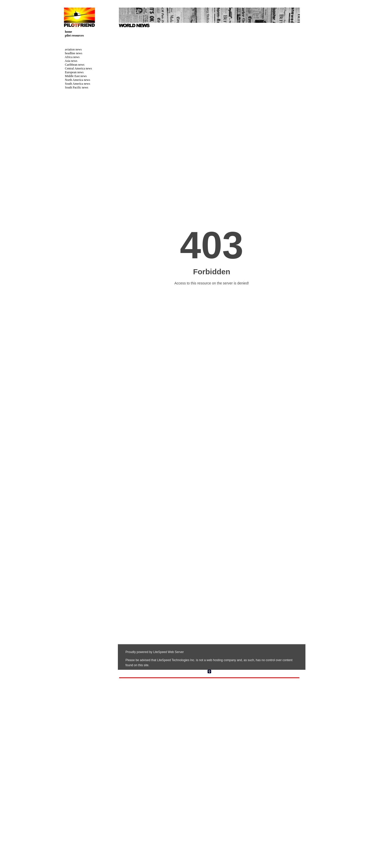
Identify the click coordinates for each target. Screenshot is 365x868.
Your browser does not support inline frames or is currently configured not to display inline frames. (212, 353)
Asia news (69, 61)
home (66, 32)
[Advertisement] (81, 170)
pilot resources (72, 35)
